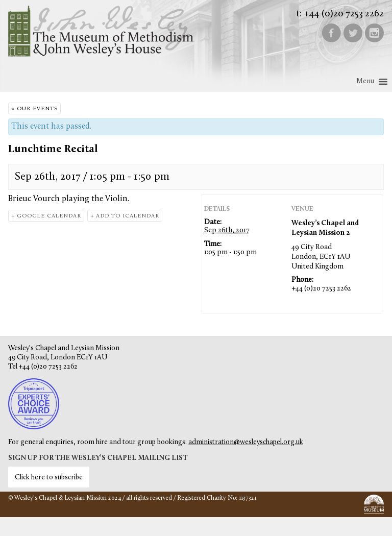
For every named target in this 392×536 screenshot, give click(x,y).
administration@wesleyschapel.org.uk (246, 442)
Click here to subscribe (49, 478)
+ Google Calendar (46, 216)
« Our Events (34, 109)
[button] (365, 82)
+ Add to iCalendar (125, 216)
